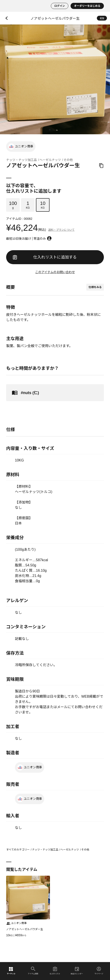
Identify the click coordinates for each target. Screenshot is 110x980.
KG (28, 205)
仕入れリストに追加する (45, 257)
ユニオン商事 (21, 147)
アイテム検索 (33, 971)
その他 (68, 160)
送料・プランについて (61, 230)
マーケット (11, 971)
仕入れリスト (55, 971)
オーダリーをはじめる (87, 6)
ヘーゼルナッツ (50, 160)
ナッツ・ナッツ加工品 (21, 160)
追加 (102, 18)
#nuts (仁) (25, 393)
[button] (50, 130)
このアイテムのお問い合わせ (55, 272)
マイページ (99, 971)
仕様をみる (95, 287)
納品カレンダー (77, 971)
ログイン (60, 6)
